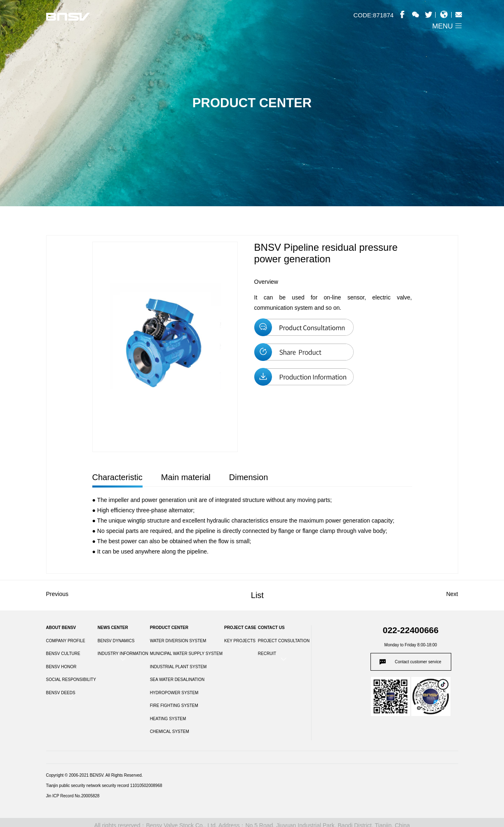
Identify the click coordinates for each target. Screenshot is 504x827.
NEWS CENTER (113, 628)
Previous (57, 594)
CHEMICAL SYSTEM (170, 732)
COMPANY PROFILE (66, 641)
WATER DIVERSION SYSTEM (178, 641)
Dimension (248, 477)
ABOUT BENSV (61, 628)
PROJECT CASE (240, 628)
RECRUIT (267, 654)
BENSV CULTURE (63, 654)
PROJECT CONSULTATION (284, 641)
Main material (186, 477)
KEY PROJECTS (240, 641)
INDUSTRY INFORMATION (123, 654)
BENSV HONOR (61, 667)
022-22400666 (411, 630)
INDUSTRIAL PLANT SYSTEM (178, 667)
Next (452, 594)
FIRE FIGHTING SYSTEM (174, 706)
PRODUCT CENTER (169, 628)
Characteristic (117, 477)
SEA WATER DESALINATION (177, 680)
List (257, 595)
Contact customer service (418, 662)
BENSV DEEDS (61, 693)
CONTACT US (271, 628)
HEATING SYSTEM (168, 719)
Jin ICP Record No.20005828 (73, 796)
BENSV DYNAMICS (116, 641)
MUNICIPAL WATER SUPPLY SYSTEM (186, 654)
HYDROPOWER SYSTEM (174, 693)
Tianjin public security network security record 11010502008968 (104, 786)
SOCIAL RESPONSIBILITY (71, 680)
